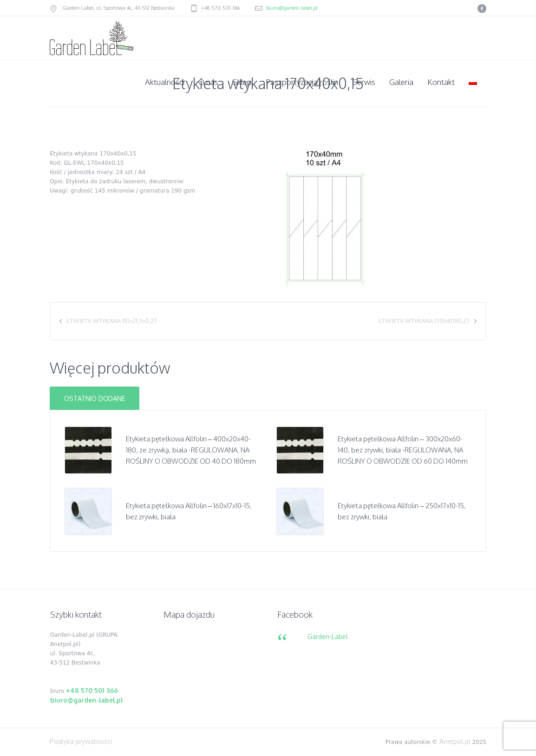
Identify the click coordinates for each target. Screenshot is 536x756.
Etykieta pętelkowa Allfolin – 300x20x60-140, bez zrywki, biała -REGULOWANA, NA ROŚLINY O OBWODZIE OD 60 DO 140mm (403, 450)
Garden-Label (328, 636)
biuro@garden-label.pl (292, 8)
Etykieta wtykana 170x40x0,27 (424, 321)
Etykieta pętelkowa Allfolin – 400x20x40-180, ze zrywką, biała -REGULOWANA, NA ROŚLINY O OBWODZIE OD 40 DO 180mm (191, 450)
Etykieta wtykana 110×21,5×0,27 (112, 321)
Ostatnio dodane (95, 398)
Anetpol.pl (455, 741)
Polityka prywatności (81, 741)
